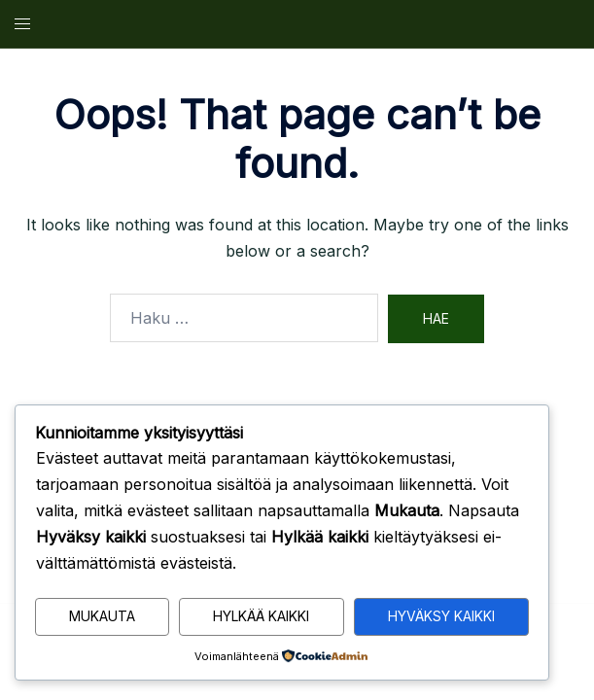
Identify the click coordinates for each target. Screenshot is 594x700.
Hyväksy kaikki (441, 616)
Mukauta (102, 616)
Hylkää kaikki (261, 616)
